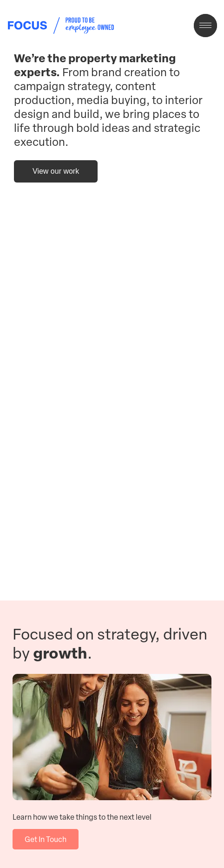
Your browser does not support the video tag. (112, 357)
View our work (56, 171)
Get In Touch (46, 839)
